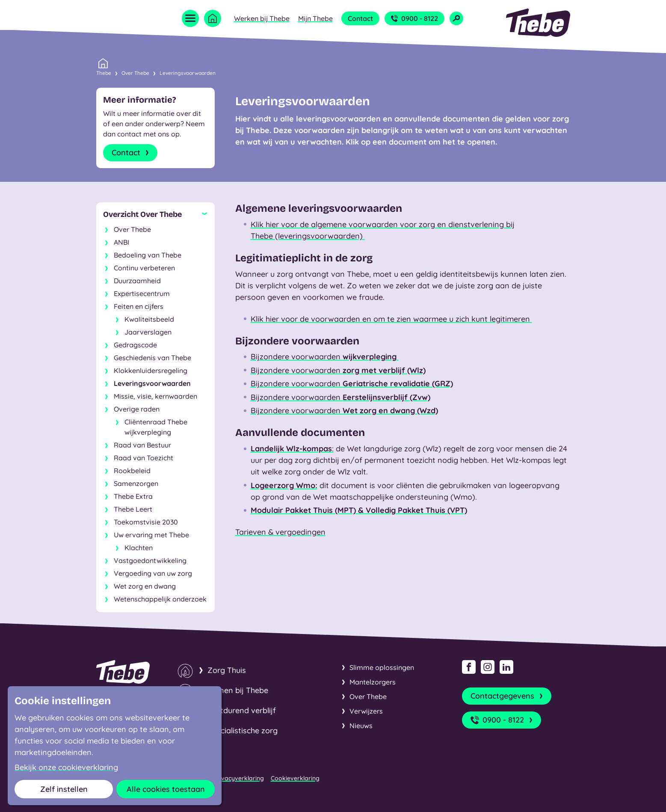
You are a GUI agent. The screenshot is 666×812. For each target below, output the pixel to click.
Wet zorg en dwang (145, 586)
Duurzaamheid (137, 281)
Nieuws (361, 726)
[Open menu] (190, 18)
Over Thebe (135, 73)
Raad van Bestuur (142, 445)
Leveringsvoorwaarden (188, 73)
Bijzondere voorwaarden (325, 357)
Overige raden (137, 409)
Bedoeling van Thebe (148, 255)
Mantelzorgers (373, 682)
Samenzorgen (136, 483)
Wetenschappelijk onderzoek (160, 599)
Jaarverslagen (148, 332)
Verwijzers (366, 711)
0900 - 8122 (414, 18)
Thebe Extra (133, 496)
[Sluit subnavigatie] (155, 214)
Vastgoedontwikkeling (150, 560)
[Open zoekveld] (456, 18)
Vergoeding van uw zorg (153, 573)
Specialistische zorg (243, 731)
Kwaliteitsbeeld (149, 319)
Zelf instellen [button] (64, 789)
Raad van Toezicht (144, 458)
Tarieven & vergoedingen (280, 532)
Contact (360, 18)
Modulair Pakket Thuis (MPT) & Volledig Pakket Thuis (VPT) (359, 510)
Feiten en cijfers (139, 306)
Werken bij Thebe (262, 18)
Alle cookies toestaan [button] (166, 789)
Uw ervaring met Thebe (151, 535)
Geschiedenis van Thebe (152, 358)
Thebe (104, 72)
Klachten (139, 548)
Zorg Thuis (227, 670)
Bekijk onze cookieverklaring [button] (66, 768)
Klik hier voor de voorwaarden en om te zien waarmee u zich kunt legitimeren (391, 319)
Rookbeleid (132, 471)
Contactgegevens (508, 696)
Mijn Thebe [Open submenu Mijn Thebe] (315, 18)
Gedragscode (135, 345)
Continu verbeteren (144, 268)
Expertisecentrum (142, 293)
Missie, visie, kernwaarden (155, 396)
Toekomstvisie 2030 (146, 522)
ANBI (121, 242)
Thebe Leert (133, 509)
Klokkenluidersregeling (151, 370)
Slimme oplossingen (382, 667)
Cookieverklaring (295, 778)
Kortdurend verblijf (242, 710)
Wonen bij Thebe (238, 690)
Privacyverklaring (239, 778)
